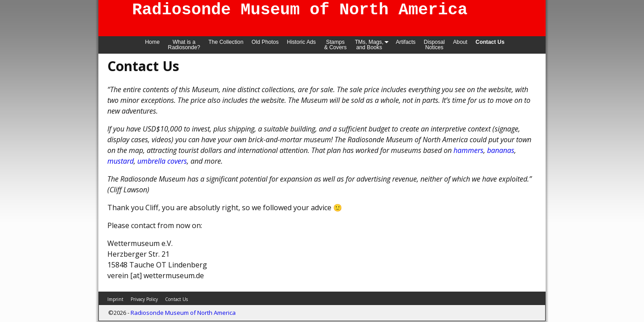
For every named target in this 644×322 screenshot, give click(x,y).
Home (152, 42)
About (460, 42)
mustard (121, 161)
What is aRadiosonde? (184, 45)
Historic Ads (302, 42)
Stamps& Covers (335, 45)
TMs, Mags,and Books (373, 44)
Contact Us (490, 42)
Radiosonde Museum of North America (183, 313)
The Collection (226, 42)
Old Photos (265, 42)
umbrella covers (162, 161)
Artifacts (406, 42)
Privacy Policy (144, 299)
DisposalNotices (434, 45)
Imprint (115, 299)
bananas (501, 150)
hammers (468, 150)
